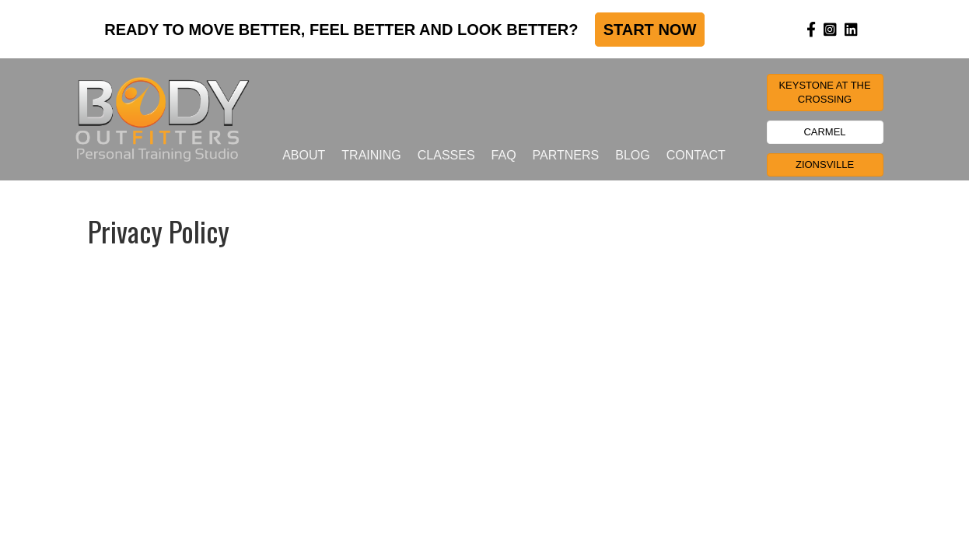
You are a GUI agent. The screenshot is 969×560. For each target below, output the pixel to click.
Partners (566, 155)
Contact (696, 155)
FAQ (504, 155)
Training (371, 155)
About (304, 155)
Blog (632, 155)
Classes (446, 155)
